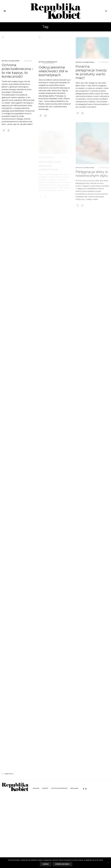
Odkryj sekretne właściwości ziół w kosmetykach (53, 79)
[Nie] (108, 863)
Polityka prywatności (59, 788)
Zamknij (45, 864)
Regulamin (74, 788)
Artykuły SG (6, 65)
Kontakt (45, 788)
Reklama (36, 788)
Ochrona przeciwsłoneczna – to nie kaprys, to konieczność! (18, 74)
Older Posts (7, 774)
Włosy (55, 70)
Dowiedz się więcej (62, 864)
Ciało (13, 65)
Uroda (17, 65)
